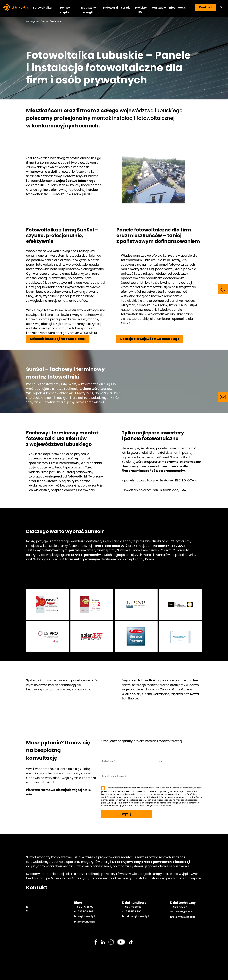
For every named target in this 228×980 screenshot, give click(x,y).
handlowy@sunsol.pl (135, 916)
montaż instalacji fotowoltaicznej (133, 118)
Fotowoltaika (42, 7)
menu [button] (182, 7)
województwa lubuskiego (151, 110)
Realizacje (159, 7)
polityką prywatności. (187, 791)
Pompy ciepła (65, 10)
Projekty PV (141, 10)
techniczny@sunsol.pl (184, 912)
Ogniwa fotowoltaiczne (44, 274)
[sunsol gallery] (47, 604)
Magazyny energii (89, 10)
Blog (172, 7)
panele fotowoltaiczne (173, 448)
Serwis (126, 7)
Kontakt (206, 7)
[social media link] (96, 942)
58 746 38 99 (85, 907)
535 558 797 (85, 912)
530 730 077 (181, 907)
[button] (221, 8)
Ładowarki (110, 7)
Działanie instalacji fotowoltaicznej (58, 339)
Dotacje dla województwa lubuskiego (150, 339)
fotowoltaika (148, 680)
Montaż (46, 21)
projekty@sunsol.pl (182, 917)
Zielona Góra (90, 389)
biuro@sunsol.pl (84, 916)
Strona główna (33, 21)
